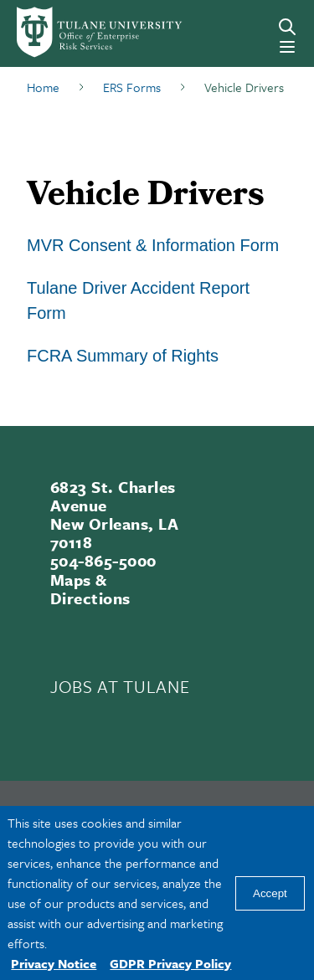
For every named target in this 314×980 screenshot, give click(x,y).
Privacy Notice (54, 963)
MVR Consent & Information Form (153, 245)
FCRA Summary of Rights (123, 356)
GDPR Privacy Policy (170, 963)
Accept (270, 893)
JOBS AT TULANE (120, 686)
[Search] (287, 27)
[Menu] (287, 47)
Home (43, 87)
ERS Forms (132, 87)
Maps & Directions (90, 589)
